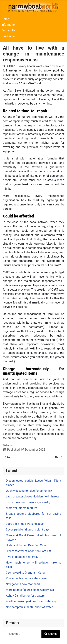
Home (5, 19)
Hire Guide (8, 36)
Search (51, 634)
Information (9, 25)
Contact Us (8, 30)
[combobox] (24, 634)
